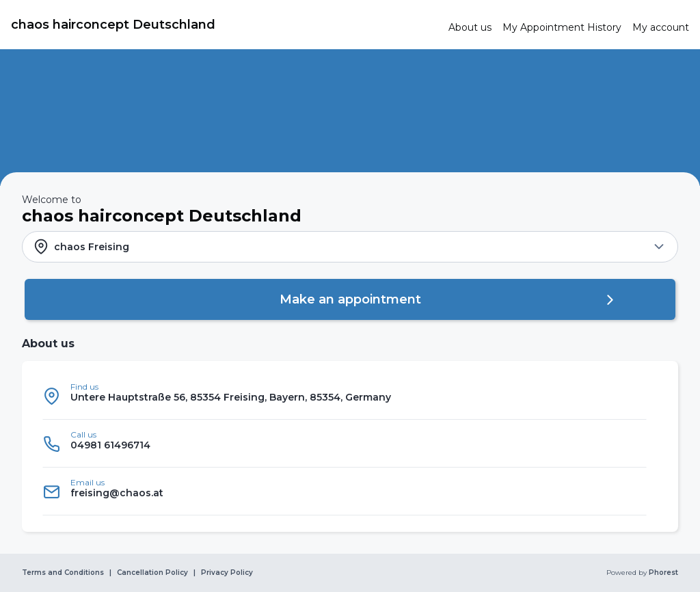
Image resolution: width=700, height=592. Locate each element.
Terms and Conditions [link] (63, 573)
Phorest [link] (662, 573)
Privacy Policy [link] (227, 573)
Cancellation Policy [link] (152, 573)
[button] (350, 247)
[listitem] (345, 396)
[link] (224, 25)
